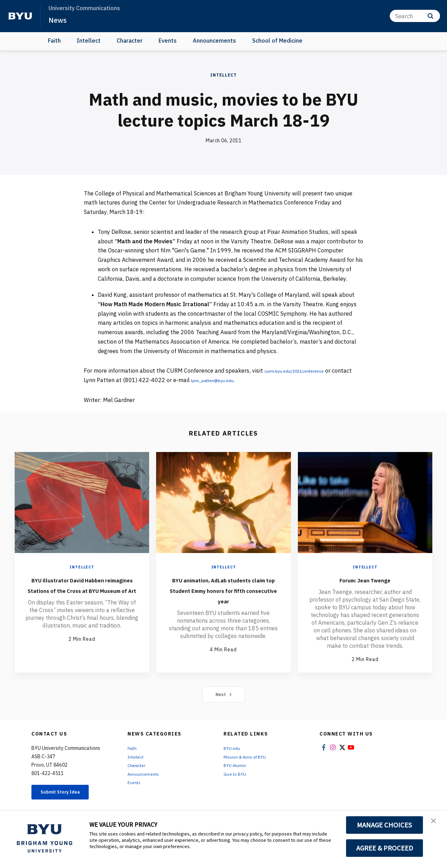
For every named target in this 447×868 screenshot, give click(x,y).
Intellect (89, 41)
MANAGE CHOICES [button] (385, 825)
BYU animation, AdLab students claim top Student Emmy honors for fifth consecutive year (223, 595)
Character (130, 41)
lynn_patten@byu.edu (241, 380)
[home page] (20, 16)
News (59, 20)
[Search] (415, 16)
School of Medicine (277, 41)
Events (168, 41)
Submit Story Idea (68, 794)
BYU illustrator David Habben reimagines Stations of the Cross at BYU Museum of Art (82, 595)
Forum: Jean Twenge (365, 579)
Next (224, 695)
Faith (54, 41)
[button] (435, 823)
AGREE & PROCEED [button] (385, 848)
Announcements (214, 41)
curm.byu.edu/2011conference (304, 371)
